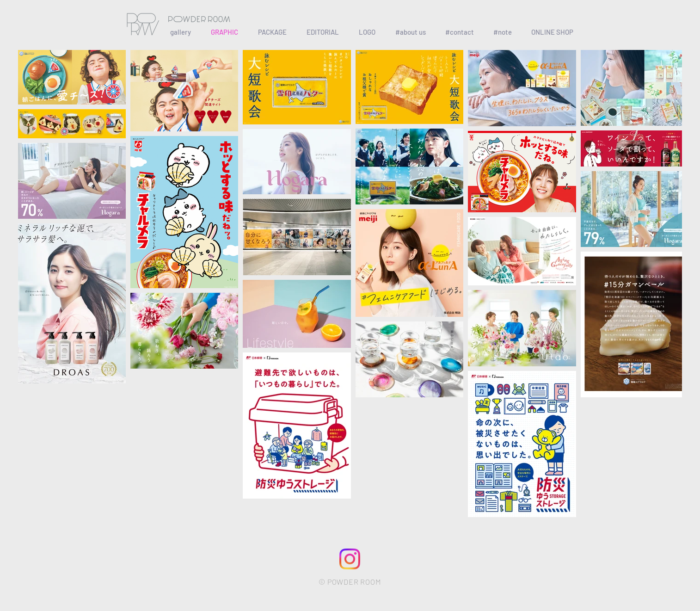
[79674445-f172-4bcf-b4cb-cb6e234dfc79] (350, 559)
